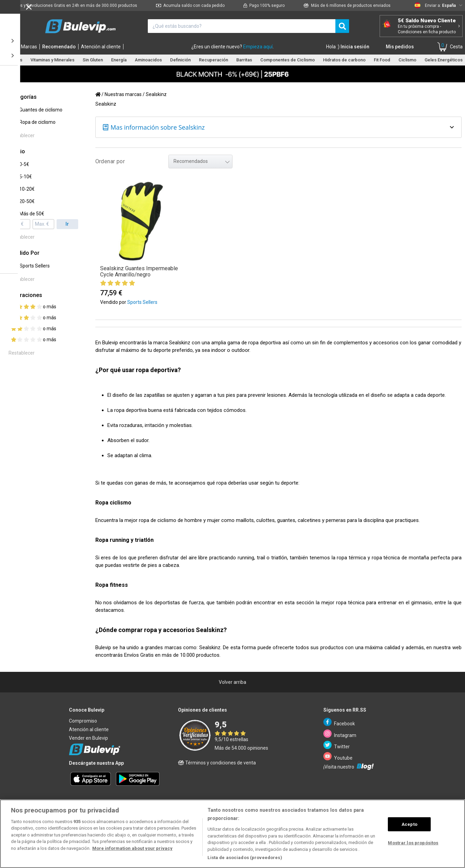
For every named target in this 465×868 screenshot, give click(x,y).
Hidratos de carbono (344, 60)
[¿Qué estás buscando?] (242, 26)
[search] (342, 26)
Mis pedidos (400, 47)
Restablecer (22, 135)
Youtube (338, 756)
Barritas (244, 60)
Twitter (337, 745)
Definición (180, 60)
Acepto (409, 824)
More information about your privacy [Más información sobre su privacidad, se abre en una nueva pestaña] (132, 848)
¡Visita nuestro (349, 766)
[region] (232, 834)
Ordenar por (110, 162)
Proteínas (12, 60)
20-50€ (27, 201)
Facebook (339, 722)
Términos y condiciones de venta (217, 763)
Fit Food (382, 60)
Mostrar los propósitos (413, 843)
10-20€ (27, 189)
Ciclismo (407, 60)
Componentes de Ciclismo (288, 60)
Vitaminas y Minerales (52, 60)
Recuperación (213, 60)
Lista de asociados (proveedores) (245, 858)
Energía (119, 60)
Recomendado (59, 47)
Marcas (29, 47)
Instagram (340, 734)
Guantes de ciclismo (41, 110)
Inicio (10, 47)
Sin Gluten (93, 60)
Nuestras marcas (123, 94)
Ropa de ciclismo (37, 122)
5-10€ (26, 177)
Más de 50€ (32, 214)
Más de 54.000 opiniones (241, 748)
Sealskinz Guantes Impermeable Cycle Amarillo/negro (139, 271)
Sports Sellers (35, 266)
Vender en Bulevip (88, 738)
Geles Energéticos (444, 60)
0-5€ (24, 164)
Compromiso (83, 721)
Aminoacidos (148, 60)
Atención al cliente (101, 47)
